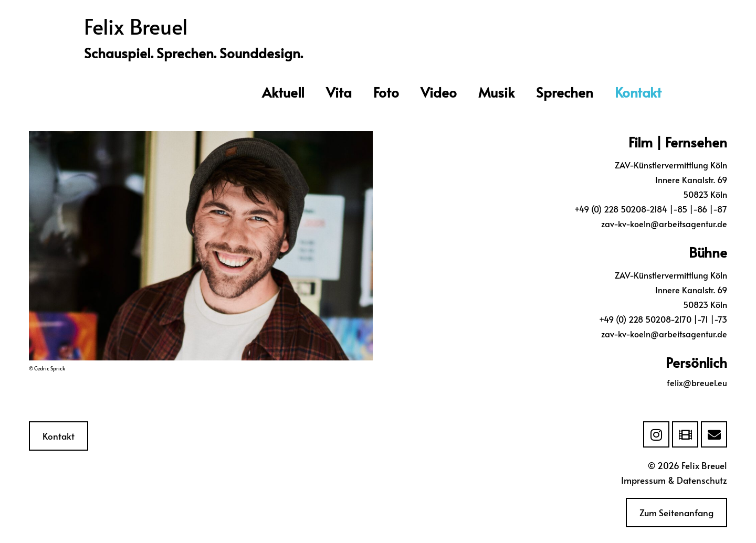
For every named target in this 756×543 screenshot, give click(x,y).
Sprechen (565, 92)
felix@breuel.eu (697, 382)
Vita (339, 92)
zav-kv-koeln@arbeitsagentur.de (664, 223)
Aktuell (283, 92)
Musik (496, 92)
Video (439, 92)
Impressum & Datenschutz (674, 480)
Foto (386, 92)
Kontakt (638, 92)
